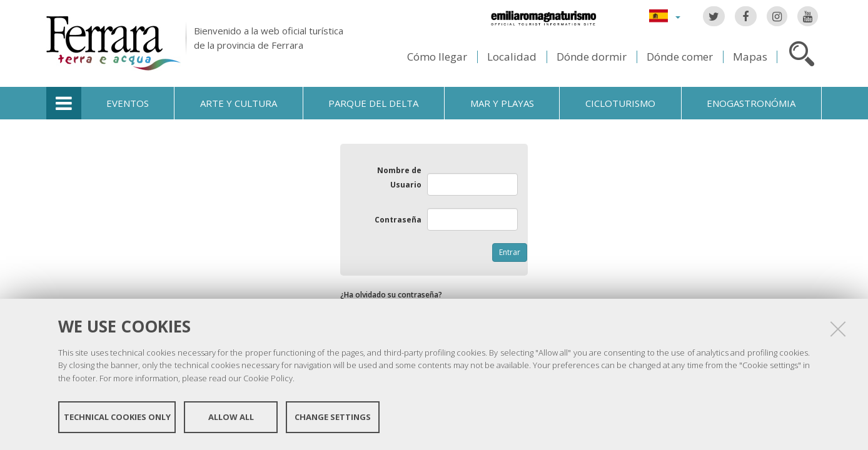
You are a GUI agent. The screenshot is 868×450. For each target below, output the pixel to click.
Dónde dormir (592, 57)
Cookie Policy (268, 379)
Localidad (512, 57)
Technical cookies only (117, 417)
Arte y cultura (239, 103)
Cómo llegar (437, 57)
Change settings (333, 417)
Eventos (128, 103)
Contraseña (398, 220)
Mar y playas (502, 103)
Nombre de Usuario (399, 177)
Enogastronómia (751, 103)
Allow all (231, 417)
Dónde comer (680, 57)
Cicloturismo (620, 103)
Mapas (750, 57)
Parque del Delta (373, 103)
